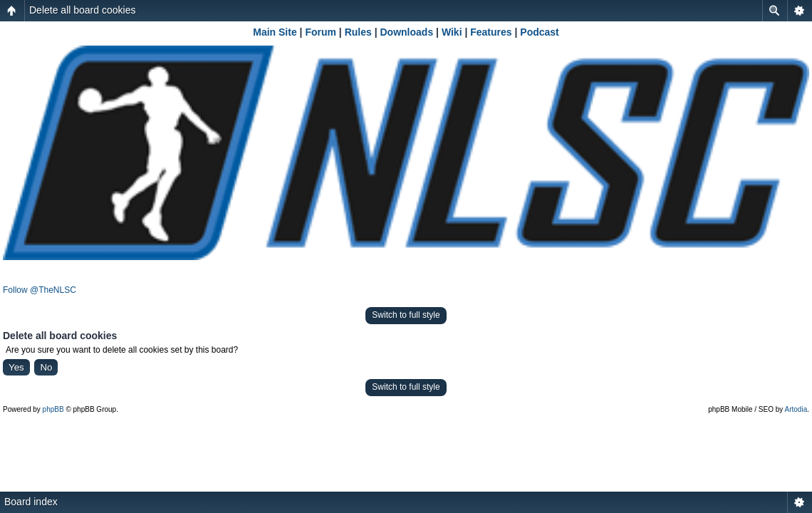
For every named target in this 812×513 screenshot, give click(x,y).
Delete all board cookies (82, 10)
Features (491, 32)
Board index (31, 502)
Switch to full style (406, 315)
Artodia (796, 409)
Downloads (407, 32)
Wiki (452, 32)
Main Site (275, 32)
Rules (358, 32)
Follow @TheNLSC (40, 290)
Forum (321, 32)
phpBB (53, 409)
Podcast (539, 32)
